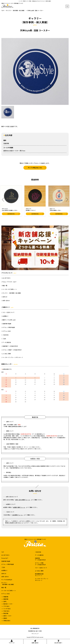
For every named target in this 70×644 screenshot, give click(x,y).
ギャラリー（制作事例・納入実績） (16, 10)
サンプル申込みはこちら (35, 168)
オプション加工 (7, 331)
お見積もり (5, 316)
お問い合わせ (35, 642)
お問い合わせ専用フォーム (22, 500)
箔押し (5, 601)
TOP (3, 10)
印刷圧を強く (7, 621)
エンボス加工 (7, 609)
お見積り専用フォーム (19, 507)
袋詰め (5, 618)
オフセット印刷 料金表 (9, 327)
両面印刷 (6, 597)
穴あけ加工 (6, 611)
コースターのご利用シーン (10, 289)
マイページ (12, 642)
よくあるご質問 (7, 354)
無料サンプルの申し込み (9, 320)
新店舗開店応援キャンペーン (39, 575)
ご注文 (4, 339)
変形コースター (8, 616)
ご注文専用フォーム (17, 515)
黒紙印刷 (6, 599)
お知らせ (5, 297)
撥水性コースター (8, 604)
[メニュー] (67, 6)
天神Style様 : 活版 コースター (35, 10)
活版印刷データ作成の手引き (10, 346)
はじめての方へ (58, 642)
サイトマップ (35, 634)
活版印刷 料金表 (7, 324)
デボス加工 (6, 606)
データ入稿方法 (7, 342)
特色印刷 (6, 613)
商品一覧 (5, 286)
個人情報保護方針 (35, 628)
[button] (3, 200)
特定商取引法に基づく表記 (35, 631)
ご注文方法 (5, 335)
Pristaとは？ (5, 558)
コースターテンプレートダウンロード (13, 357)
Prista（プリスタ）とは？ (9, 282)
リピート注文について (8, 312)
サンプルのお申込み (7, 580)
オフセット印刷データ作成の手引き (12, 350)
